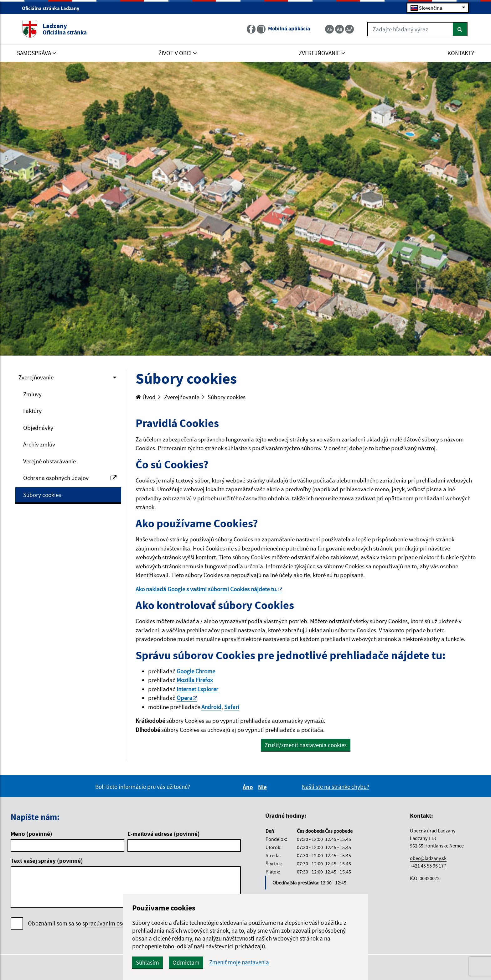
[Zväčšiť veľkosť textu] (349, 29)
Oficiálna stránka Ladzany (53, 8)
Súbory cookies (42, 495)
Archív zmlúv (39, 444)
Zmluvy (32, 394)
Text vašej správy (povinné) (47, 861)
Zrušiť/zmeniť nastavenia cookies (306, 745)
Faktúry (32, 411)
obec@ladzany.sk (428, 858)
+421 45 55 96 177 (428, 866)
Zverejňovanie (36, 377)
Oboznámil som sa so (97, 923)
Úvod (146, 397)
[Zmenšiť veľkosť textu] (329, 29)
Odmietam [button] (186, 962)
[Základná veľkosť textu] (339, 29)
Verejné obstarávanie (49, 461)
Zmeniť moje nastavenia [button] (239, 962)
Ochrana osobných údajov (70, 478)
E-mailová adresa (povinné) (164, 834)
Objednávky (38, 428)
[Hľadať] (460, 29)
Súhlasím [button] (147, 962)
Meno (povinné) (31, 834)
